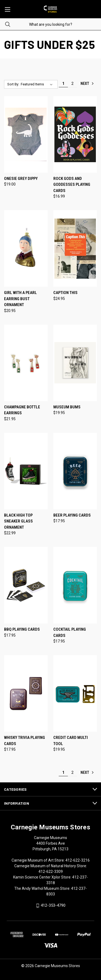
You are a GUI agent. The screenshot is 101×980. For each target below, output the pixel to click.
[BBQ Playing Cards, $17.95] (26, 585)
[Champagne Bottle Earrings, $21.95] (26, 363)
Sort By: (13, 84)
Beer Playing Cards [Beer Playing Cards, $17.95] (72, 515)
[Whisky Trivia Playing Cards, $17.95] (26, 693)
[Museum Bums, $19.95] (75, 363)
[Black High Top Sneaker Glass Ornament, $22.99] (26, 471)
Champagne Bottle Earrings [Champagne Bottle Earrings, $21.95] (22, 410)
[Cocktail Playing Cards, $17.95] (75, 585)
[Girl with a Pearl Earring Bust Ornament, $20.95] (26, 248)
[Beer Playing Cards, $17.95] (75, 471)
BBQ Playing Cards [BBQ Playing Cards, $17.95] (22, 629)
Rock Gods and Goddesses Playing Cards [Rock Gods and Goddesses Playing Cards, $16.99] (72, 185)
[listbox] (38, 84)
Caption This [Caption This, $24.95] (65, 293)
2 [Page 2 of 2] (72, 84)
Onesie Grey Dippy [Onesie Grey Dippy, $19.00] (21, 179)
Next (87, 84)
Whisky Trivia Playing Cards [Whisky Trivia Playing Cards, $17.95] (25, 741)
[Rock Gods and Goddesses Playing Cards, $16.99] (75, 134)
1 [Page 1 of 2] (63, 84)
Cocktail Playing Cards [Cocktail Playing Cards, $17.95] (70, 632)
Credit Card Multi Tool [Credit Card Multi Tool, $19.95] (71, 741)
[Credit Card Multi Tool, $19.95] (75, 693)
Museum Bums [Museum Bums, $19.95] (67, 407)
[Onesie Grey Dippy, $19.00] (26, 134)
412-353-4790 (53, 905)
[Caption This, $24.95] (75, 248)
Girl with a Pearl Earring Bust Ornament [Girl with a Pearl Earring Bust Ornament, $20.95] (20, 299)
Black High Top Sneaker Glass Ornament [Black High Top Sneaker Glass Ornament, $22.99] (18, 521)
